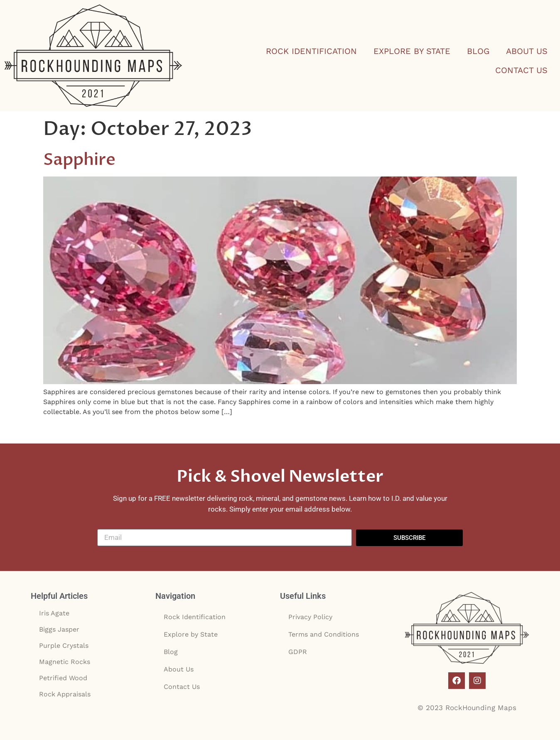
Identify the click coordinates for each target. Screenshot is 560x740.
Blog (478, 51)
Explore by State (412, 51)
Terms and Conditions (324, 634)
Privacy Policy (310, 617)
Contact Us (521, 70)
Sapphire (79, 160)
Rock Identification (311, 51)
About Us (527, 51)
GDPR (298, 652)
